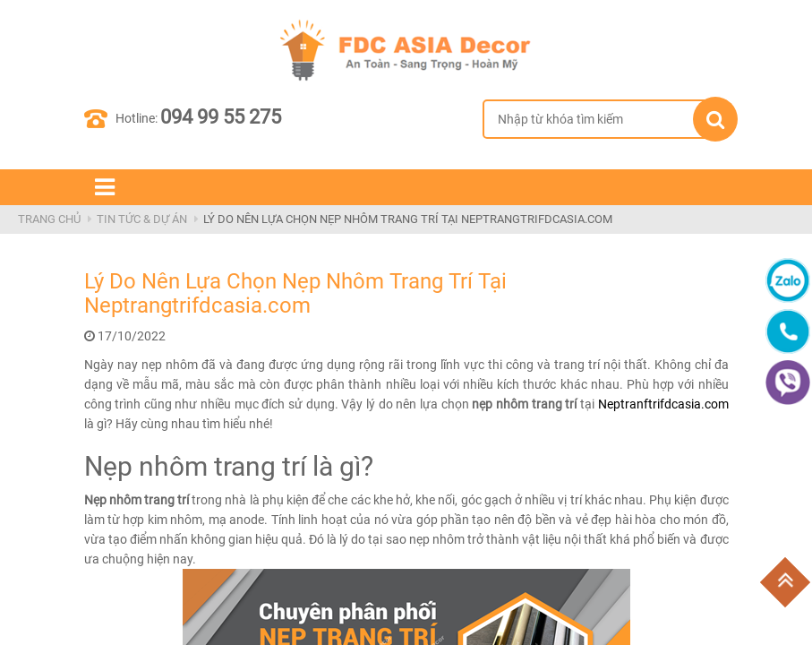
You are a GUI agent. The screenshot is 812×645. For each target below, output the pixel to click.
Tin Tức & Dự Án (142, 219)
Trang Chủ (49, 219)
